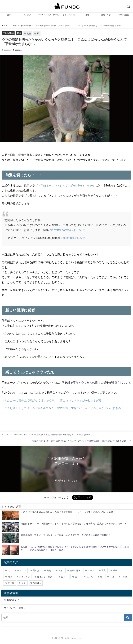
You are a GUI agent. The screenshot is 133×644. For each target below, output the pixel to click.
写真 (104, 571)
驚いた (36, 571)
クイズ (11, 583)
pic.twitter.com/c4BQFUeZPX (67, 230)
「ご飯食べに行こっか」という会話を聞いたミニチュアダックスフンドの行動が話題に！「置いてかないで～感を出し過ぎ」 (80, 441)
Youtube (37, 583)
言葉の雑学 (75, 571)
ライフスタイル (69, 15)
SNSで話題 (124, 15)
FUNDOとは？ (12, 600)
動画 (29, 34)
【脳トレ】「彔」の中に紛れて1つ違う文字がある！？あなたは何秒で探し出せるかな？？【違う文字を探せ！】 (48, 435)
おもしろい (25, 577)
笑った (90, 577)
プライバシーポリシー (16, 608)
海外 (10, 577)
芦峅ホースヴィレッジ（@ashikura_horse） (68, 185)
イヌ (24, 583)
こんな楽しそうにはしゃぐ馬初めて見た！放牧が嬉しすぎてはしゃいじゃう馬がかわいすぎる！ (64, 408)
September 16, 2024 (73, 238)
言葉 (60, 571)
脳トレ (64, 577)
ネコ (112, 577)
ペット (91, 571)
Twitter (124, 577)
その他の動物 (8, 33)
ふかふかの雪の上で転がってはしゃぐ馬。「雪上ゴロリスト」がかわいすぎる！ (54, 400)
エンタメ (27, 15)
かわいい (21, 571)
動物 (87, 15)
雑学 (9, 15)
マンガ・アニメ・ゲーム (48, 15)
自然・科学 (106, 15)
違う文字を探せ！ (46, 577)
